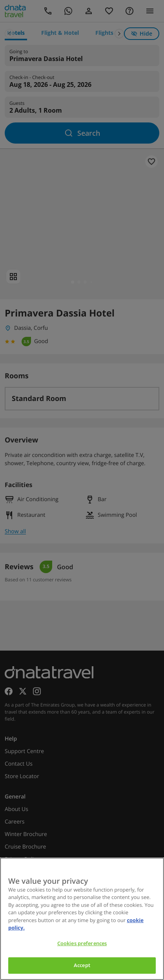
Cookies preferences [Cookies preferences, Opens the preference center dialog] (82, 943)
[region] (82, 919)
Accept (82, 965)
